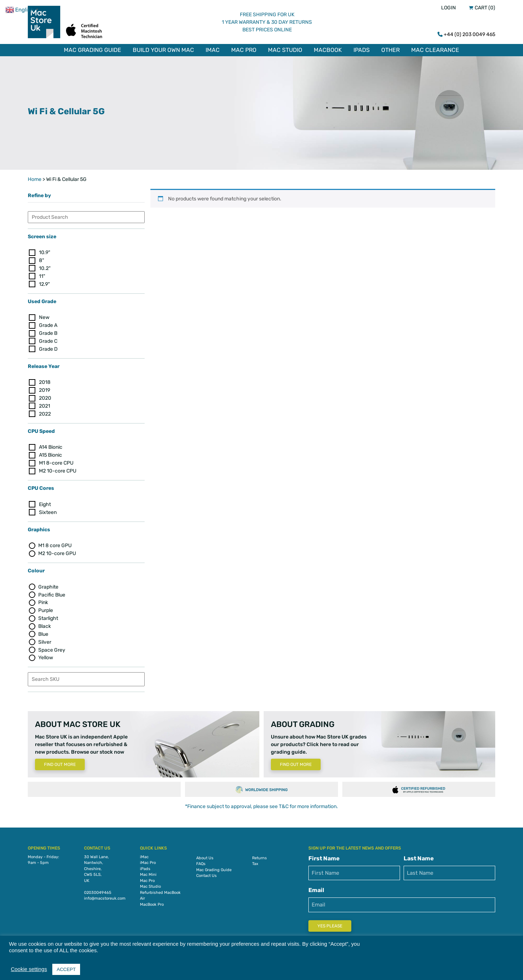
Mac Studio (285, 50)
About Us (205, 857)
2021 (45, 405)
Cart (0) (485, 8)
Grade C (48, 340)
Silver (45, 641)
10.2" (45, 267)
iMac (213, 50)
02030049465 (98, 891)
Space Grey (52, 649)
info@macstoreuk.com (105, 897)
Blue (43, 633)
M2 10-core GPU (57, 552)
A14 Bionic (51, 446)
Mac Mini (148, 873)
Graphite (48, 586)
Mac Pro (244, 50)
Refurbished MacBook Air (160, 894)
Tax (255, 862)
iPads (362, 50)
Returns (260, 857)
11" (42, 275)
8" (41, 259)
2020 (45, 397)
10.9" (45, 251)
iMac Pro (148, 861)
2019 (45, 389)
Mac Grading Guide (93, 50)
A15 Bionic (50, 454)
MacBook (328, 50)
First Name (324, 857)
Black (45, 625)
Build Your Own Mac (163, 50)
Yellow (46, 657)
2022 (45, 413)
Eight (45, 503)
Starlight (48, 617)
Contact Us (206, 874)
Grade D (48, 348)
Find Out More (60, 763)
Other (390, 50)
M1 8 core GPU (55, 544)
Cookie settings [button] (29, 969)
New (44, 316)
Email (316, 889)
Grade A (48, 324)
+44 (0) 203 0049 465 (469, 34)
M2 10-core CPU (58, 469)
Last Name (419, 857)
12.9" (44, 283)
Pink (43, 601)
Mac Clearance (435, 50)
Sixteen (48, 511)
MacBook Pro (152, 903)
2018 (45, 381)
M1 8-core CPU (56, 462)
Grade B (48, 332)
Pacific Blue (52, 593)
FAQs (201, 862)
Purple (46, 609)
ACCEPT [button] (66, 969)
